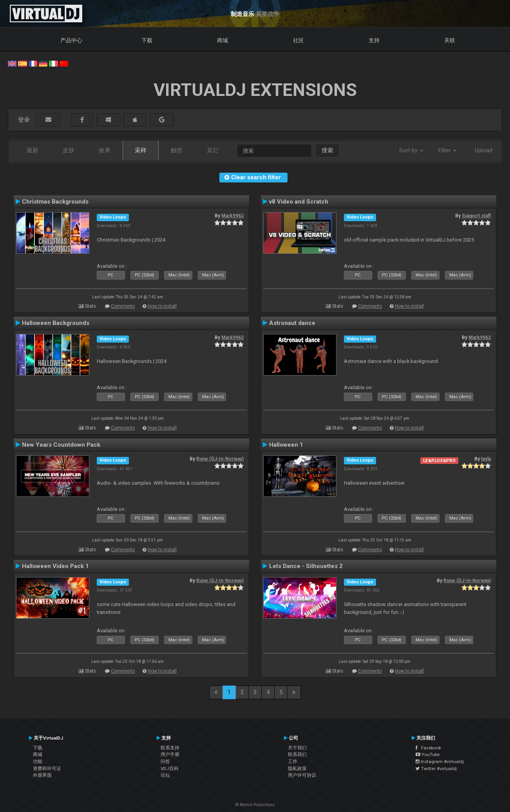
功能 (38, 761)
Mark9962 (232, 216)
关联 (450, 40)
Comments (123, 306)
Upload (484, 150)
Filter (447, 150)
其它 (213, 150)
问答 (165, 761)
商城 (222, 40)
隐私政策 (297, 769)
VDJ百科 (170, 769)
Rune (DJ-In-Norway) (220, 459)
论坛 (165, 775)
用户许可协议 (302, 775)
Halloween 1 (286, 445)
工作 (293, 761)
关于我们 (297, 748)
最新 (33, 150)
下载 (147, 40)
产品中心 (71, 40)
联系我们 (297, 754)
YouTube (428, 754)
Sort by (411, 150)
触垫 (177, 150)
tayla (486, 459)
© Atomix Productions (255, 805)
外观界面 (42, 775)
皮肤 (69, 150)
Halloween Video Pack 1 (55, 566)
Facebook (428, 748)
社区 (298, 40)
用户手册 (170, 754)
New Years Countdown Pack (61, 445)
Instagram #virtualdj (440, 761)
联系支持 (170, 748)
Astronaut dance (292, 323)
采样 (141, 150)
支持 (374, 40)
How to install (162, 306)
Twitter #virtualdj (436, 769)
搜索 (327, 150)
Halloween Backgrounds (56, 323)
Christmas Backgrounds (55, 202)
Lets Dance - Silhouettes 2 (306, 566)
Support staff (476, 216)
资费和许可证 (47, 769)
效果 (105, 150)
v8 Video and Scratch (299, 202)
